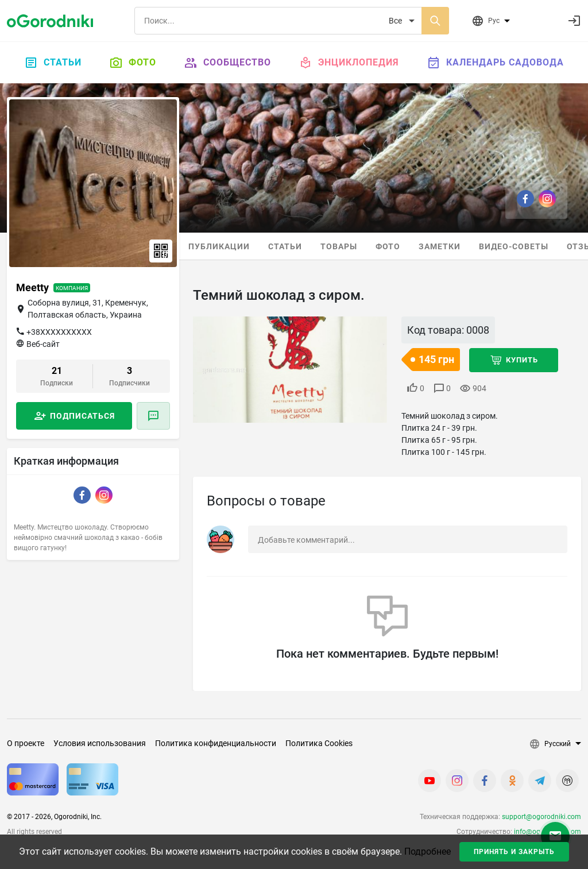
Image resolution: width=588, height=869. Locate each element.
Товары (339, 246)
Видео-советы (514, 246)
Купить (522, 360)
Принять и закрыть (514, 852)
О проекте (26, 743)
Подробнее (428, 851)
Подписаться (82, 416)
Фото (133, 63)
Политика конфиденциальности (216, 743)
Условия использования (100, 743)
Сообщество (227, 63)
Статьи (53, 63)
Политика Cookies (319, 743)
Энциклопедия (349, 63)
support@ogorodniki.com (541, 817)
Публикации (219, 246)
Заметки (440, 246)
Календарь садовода (495, 63)
